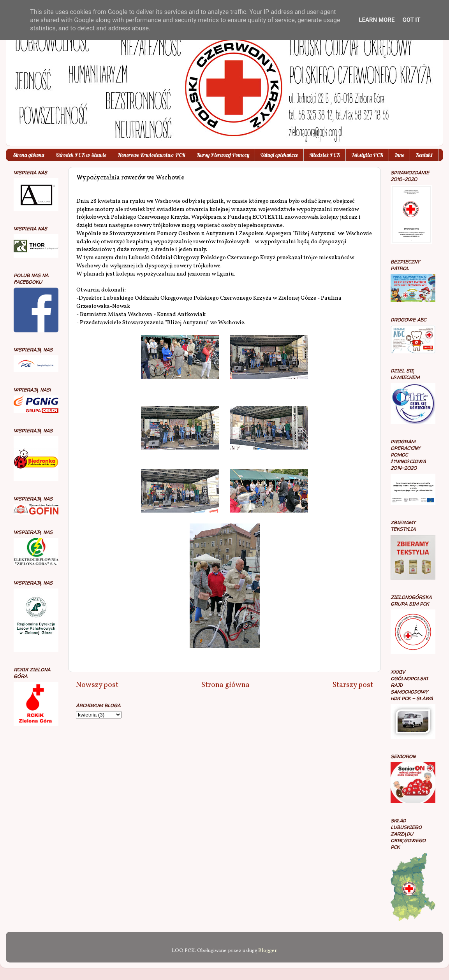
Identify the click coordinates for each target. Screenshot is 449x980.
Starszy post (353, 685)
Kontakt (424, 155)
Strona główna (29, 155)
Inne (399, 155)
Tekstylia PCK (367, 155)
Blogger (267, 951)
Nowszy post (97, 685)
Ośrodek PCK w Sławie (81, 155)
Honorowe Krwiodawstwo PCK (151, 155)
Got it (411, 20)
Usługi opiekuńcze (279, 155)
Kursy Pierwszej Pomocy (223, 155)
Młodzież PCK (325, 155)
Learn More (377, 20)
